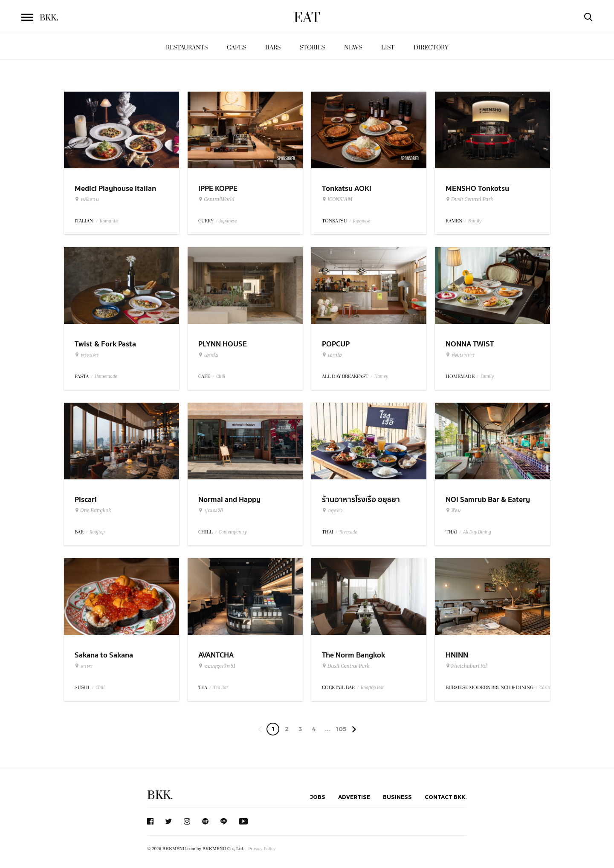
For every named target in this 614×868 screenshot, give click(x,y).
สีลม (453, 510)
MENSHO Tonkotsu (477, 189)
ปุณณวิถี (210, 510)
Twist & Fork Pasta (105, 344)
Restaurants (187, 48)
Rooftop (97, 532)
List (388, 48)
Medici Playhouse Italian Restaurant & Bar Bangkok (119, 194)
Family (475, 221)
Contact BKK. (446, 797)
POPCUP (336, 344)
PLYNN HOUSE (223, 344)
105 (341, 729)
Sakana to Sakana (104, 655)
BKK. (160, 795)
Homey (381, 376)
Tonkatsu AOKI (347, 189)
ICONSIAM (337, 199)
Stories (312, 48)
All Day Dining (477, 532)
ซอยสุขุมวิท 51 (217, 666)
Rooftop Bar (372, 688)
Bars (273, 48)
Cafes (236, 48)
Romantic (109, 221)
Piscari (86, 500)
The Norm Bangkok (353, 655)
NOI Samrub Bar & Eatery (488, 500)
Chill (221, 376)
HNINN (457, 655)
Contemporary (233, 532)
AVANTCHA (216, 655)
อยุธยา (332, 510)
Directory (431, 48)
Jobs (318, 797)
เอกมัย (208, 355)
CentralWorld (216, 199)
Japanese (228, 221)
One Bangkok (93, 510)
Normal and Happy (229, 500)
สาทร (83, 666)
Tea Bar (221, 688)
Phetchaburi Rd (466, 666)
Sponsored (286, 159)
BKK (49, 18)
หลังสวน (87, 199)
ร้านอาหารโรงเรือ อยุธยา (361, 500)
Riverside (348, 532)
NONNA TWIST (470, 344)
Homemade (106, 376)
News (353, 48)
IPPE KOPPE (218, 189)
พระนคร (86, 355)
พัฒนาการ (460, 355)
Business (397, 797)
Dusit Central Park (469, 199)
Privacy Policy (262, 848)
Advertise (354, 797)
